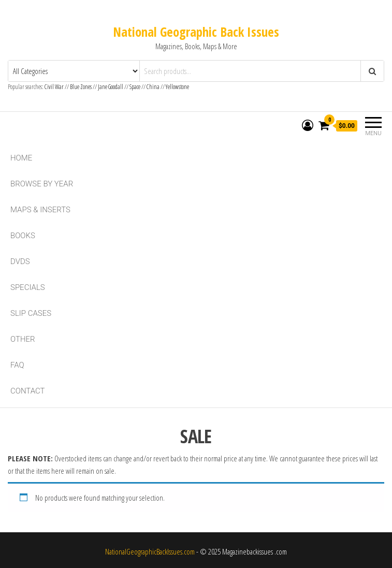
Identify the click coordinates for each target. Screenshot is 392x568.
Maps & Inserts (40, 210)
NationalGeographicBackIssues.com (150, 551)
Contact (28, 391)
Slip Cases (31, 313)
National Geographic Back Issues (196, 32)
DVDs (20, 261)
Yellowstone (177, 87)
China (153, 87)
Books (23, 236)
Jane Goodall (111, 87)
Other (23, 339)
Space (135, 87)
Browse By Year (42, 184)
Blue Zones (81, 87)
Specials (28, 287)
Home (21, 158)
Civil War (55, 87)
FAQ (17, 365)
